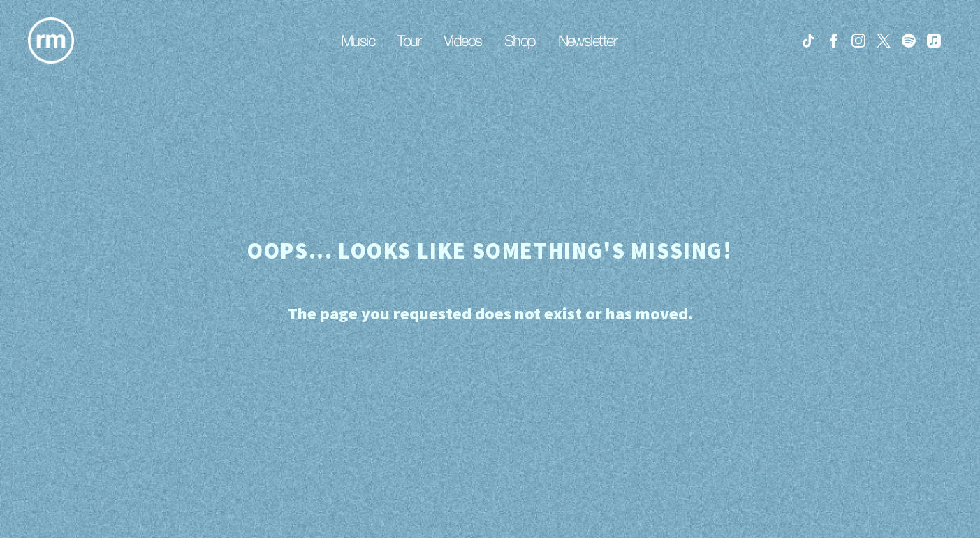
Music (358, 41)
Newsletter (588, 41)
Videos (463, 41)
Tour (409, 41)
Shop (520, 41)
